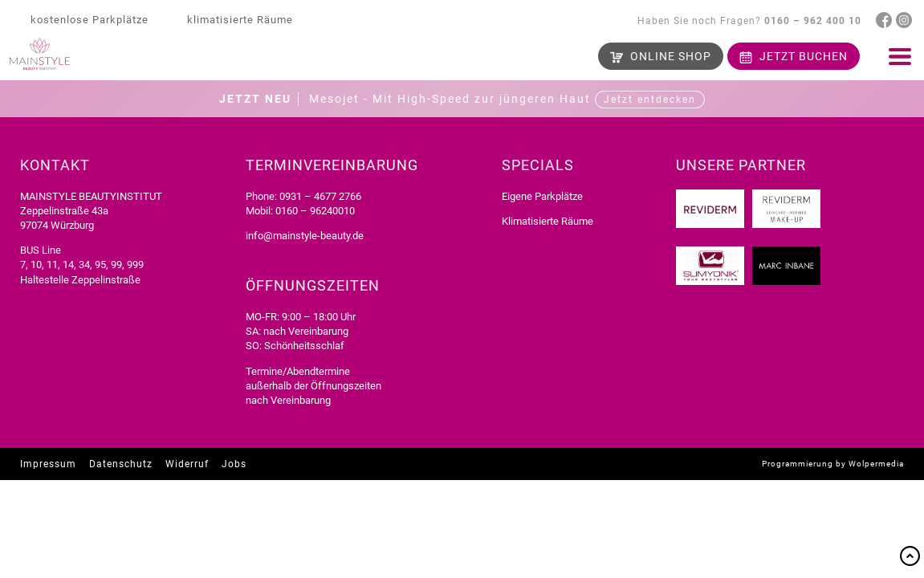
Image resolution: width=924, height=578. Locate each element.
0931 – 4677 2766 (320, 196)
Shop (671, 56)
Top (910, 556)
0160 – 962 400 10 (813, 21)
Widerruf (187, 464)
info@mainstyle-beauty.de (305, 236)
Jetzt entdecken (650, 100)
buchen (804, 56)
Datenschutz (121, 464)
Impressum (48, 464)
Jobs (234, 464)
